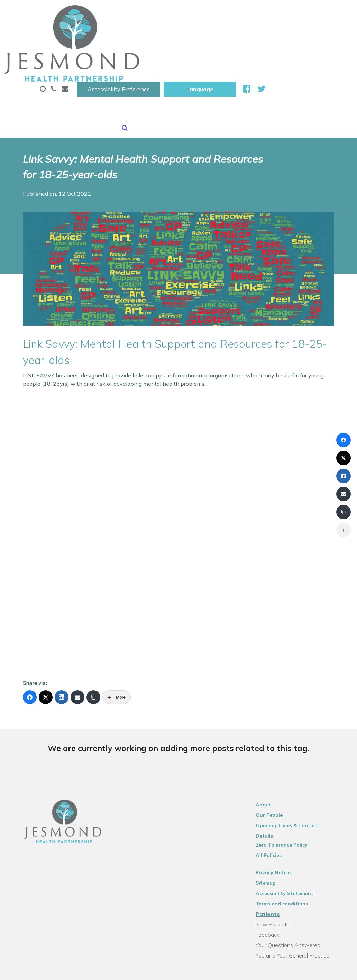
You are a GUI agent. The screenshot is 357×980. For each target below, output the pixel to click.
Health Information (220, 58)
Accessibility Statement (290, 822)
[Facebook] (30, 635)
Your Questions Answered (294, 874)
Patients (273, 843)
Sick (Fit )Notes (288, 34)
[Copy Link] (93, 635)
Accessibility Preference (205, 13)
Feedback (273, 864)
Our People (275, 753)
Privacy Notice (279, 802)
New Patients (151, 58)
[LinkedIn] (62, 635)
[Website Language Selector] (287, 13)
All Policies (274, 784)
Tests (105, 58)
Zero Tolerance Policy (287, 774)
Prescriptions (229, 34)
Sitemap (271, 812)
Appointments (167, 34)
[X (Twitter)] (46, 635)
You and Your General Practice (298, 885)
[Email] (77, 635)
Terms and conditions (287, 833)
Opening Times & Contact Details (302, 764)
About (110, 34)
